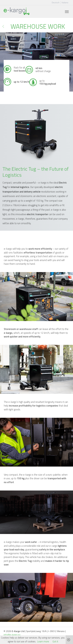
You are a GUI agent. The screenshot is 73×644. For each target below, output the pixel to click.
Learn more (43, 641)
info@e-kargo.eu (12, 635)
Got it (55, 641)
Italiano (65, 3)
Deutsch (56, 3)
